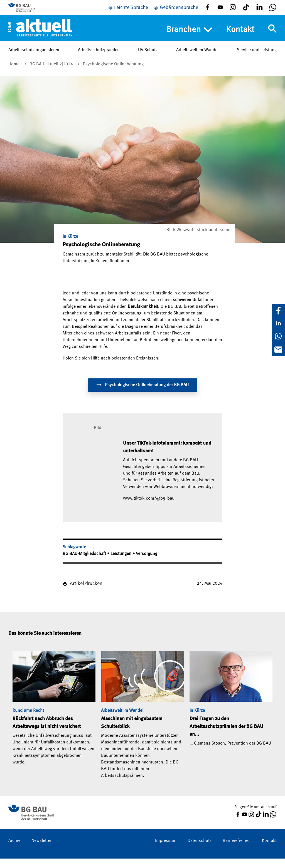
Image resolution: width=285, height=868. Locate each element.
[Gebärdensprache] (176, 12)
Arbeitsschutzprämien (99, 58)
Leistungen (121, 563)
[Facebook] (278, 311)
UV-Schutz (148, 58)
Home (14, 74)
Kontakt (240, 38)
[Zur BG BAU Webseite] (33, 11)
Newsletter (41, 850)
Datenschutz (200, 850)
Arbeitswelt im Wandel (197, 58)
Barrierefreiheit (237, 850)
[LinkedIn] (278, 323)
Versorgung (147, 563)
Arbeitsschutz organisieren (34, 58)
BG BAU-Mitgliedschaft (85, 563)
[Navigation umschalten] (272, 37)
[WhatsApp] (278, 336)
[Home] (40, 36)
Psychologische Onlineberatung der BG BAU (143, 394)
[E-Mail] (278, 349)
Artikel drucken (86, 593)
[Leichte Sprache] (128, 12)
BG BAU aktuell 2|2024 (52, 74)
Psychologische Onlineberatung (113, 74)
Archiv (14, 850)
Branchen (189, 38)
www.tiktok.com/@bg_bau (149, 508)
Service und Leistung (257, 58)
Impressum (166, 850)
